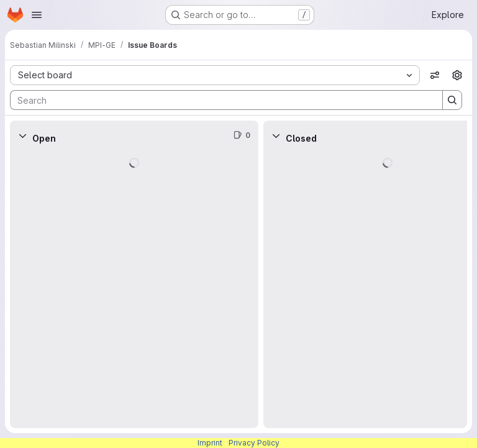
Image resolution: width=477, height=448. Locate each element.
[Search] (220, 100)
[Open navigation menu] (37, 15)
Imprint (210, 443)
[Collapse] (22, 135)
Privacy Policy (254, 443)
